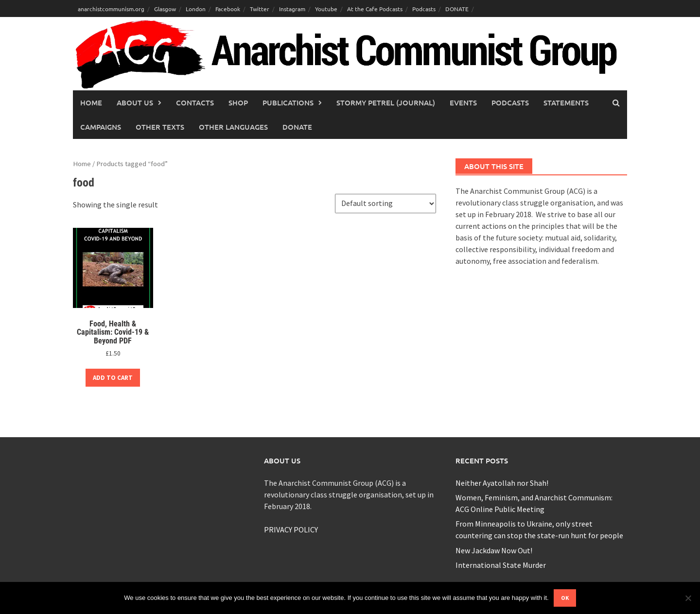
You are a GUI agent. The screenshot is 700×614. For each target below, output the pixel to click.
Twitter (260, 9)
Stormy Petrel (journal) (386, 102)
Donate (297, 127)
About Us (135, 102)
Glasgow (165, 9)
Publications (288, 102)
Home (91, 102)
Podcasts (424, 9)
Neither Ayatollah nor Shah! (502, 483)
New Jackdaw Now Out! (494, 550)
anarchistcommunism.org (111, 9)
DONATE (457, 9)
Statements (566, 102)
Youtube (326, 9)
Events (463, 102)
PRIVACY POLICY (291, 529)
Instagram (292, 9)
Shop (238, 102)
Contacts (195, 102)
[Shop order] (385, 204)
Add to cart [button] (113, 378)
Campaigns (101, 127)
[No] (688, 598)
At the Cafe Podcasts (375, 9)
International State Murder (501, 565)
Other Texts (160, 127)
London (196, 9)
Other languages (233, 127)
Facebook (228, 9)
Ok (565, 598)
